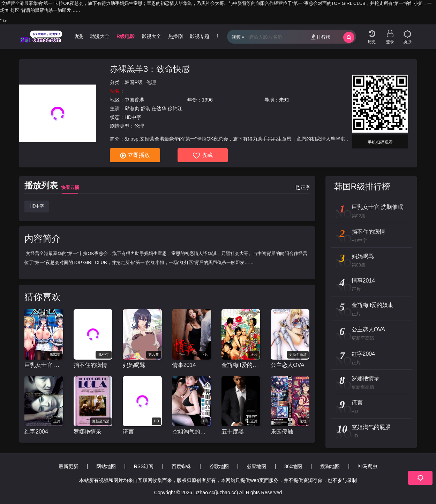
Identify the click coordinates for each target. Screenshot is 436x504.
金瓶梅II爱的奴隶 (241, 365)
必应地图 (256, 466)
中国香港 (134, 100)
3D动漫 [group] (78, 36)
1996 (207, 100)
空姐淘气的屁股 (192, 432)
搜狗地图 (330, 466)
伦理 (151, 82)
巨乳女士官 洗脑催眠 (44, 365)
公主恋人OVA (288, 365)
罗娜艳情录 (88, 432)
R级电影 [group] (128, 36)
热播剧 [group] (179, 36)
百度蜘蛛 (181, 466)
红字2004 (36, 432)
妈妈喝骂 (134, 365)
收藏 (203, 156)
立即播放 (135, 156)
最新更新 (68, 466)
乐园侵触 (282, 432)
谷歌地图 (219, 466)
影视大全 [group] (155, 36)
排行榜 (321, 37)
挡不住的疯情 (90, 365)
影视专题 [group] (203, 36)
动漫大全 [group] (103, 36)
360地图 (293, 466)
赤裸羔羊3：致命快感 (150, 69)
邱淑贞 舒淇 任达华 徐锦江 (153, 108)
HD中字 (37, 206)
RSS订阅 (144, 466)
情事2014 (184, 365)
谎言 (128, 432)
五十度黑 (233, 432)
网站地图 (106, 466)
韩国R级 (134, 82)
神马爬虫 (368, 466)
